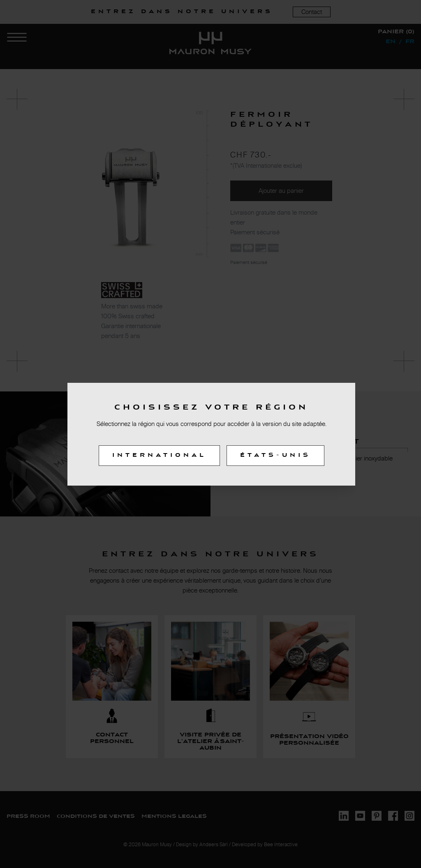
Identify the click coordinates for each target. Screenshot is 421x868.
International (159, 456)
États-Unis (275, 456)
